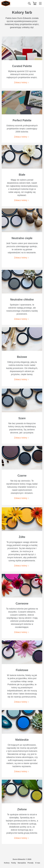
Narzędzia (22, 863)
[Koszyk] (35, 3)
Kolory (7, 863)
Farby (14, 863)
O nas (38, 863)
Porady (31, 863)
